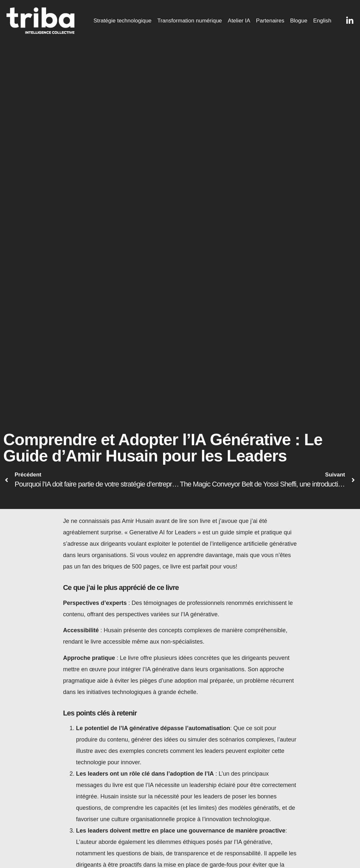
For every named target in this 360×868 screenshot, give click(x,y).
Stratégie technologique (123, 21)
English (322, 21)
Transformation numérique (190, 21)
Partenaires (270, 21)
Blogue (299, 21)
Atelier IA (239, 21)
